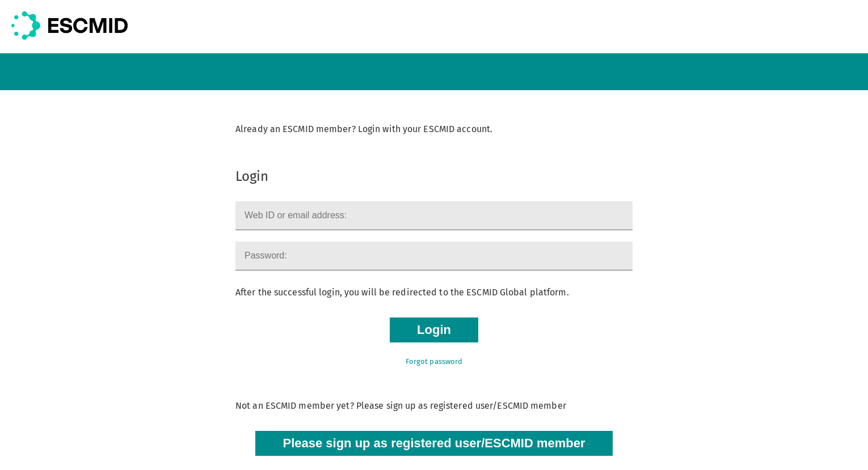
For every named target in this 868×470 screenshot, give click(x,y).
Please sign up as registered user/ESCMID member (434, 443)
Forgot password (434, 361)
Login (434, 330)
